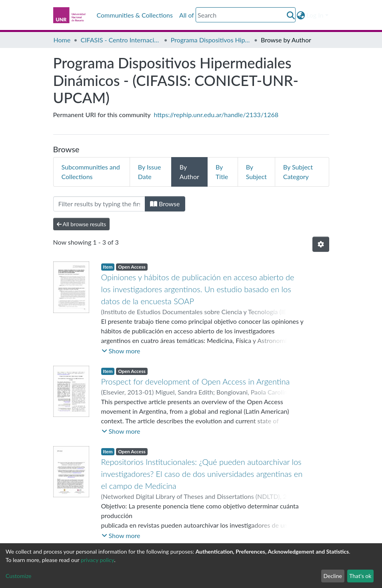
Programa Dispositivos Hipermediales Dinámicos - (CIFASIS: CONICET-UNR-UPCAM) (211, 40)
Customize (19, 576)
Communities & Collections (135, 15)
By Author (189, 172)
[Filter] (99, 204)
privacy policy (97, 560)
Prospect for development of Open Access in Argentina (196, 381)
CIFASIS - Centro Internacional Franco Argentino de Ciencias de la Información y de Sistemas (120, 40)
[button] (301, 15)
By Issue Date (150, 172)
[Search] (246, 15)
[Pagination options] (321, 244)
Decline (333, 576)
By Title (222, 172)
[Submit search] (291, 15)
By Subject (256, 172)
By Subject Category (298, 172)
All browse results (82, 224)
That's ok (360, 576)
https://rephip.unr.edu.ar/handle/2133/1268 (216, 115)
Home (62, 40)
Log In (315, 15)
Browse (165, 204)
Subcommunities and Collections (91, 172)
